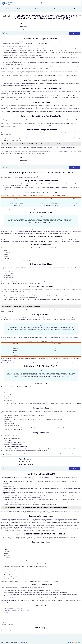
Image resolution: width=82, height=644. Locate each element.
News (32, 637)
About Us (51, 3)
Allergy (26, 9)
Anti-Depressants (76, 9)
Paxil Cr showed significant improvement (56, 184)
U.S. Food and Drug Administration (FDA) (63, 529)
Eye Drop (46, 9)
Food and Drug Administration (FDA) (65, 337)
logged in (10, 631)
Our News (54, 637)
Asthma (56, 9)
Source (75, 201)
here (43, 189)
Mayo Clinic (7, 612)
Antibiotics (36, 9)
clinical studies (11, 67)
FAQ (74, 3)
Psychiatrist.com (60, 71)
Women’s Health (16, 9)
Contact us (48, 637)
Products (37, 637)
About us (28, 637)
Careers (42, 637)
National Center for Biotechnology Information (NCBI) (17, 610)
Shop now (74, 33)
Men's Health (6, 9)
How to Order (62, 3)
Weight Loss (66, 9)
